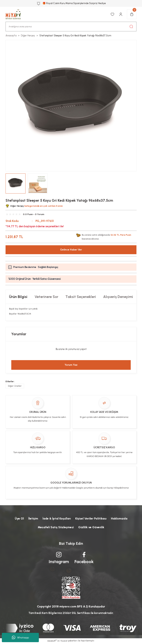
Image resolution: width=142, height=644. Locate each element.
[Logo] (15, 14)
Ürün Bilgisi (18, 297)
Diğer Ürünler (15, 386)
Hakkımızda (120, 518)
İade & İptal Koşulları (56, 518)
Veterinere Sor (46, 297)
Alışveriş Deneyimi (118, 297)
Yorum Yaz (71, 365)
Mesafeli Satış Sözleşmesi (56, 527)
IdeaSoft (52, 641)
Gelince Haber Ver (71, 250)
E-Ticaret (63, 641)
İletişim (32, 518)
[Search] (71, 27)
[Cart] (132, 14)
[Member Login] (121, 14)
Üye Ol (18, 518)
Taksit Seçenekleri (81, 297)
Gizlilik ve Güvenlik (91, 527)
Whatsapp (20, 638)
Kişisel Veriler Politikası (91, 518)
